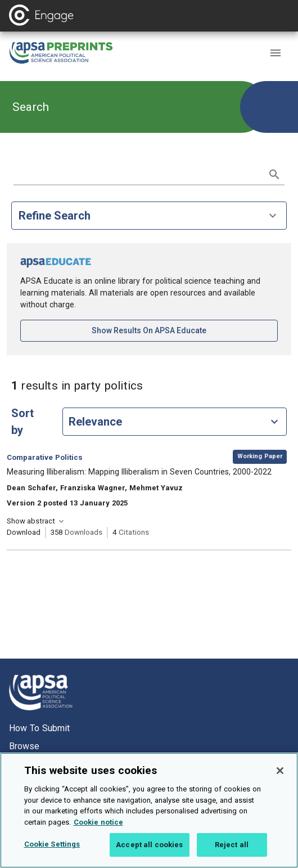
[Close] (280, 777)
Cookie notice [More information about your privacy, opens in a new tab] (98, 828)
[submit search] (274, 175)
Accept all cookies (149, 851)
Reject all (232, 851)
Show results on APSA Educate (185, 330)
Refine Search (149, 216)
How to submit (39, 728)
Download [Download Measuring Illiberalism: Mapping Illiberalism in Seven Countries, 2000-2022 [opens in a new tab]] (24, 532)
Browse (24, 746)
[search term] (138, 173)
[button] (276, 53)
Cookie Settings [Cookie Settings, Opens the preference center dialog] (52, 851)
